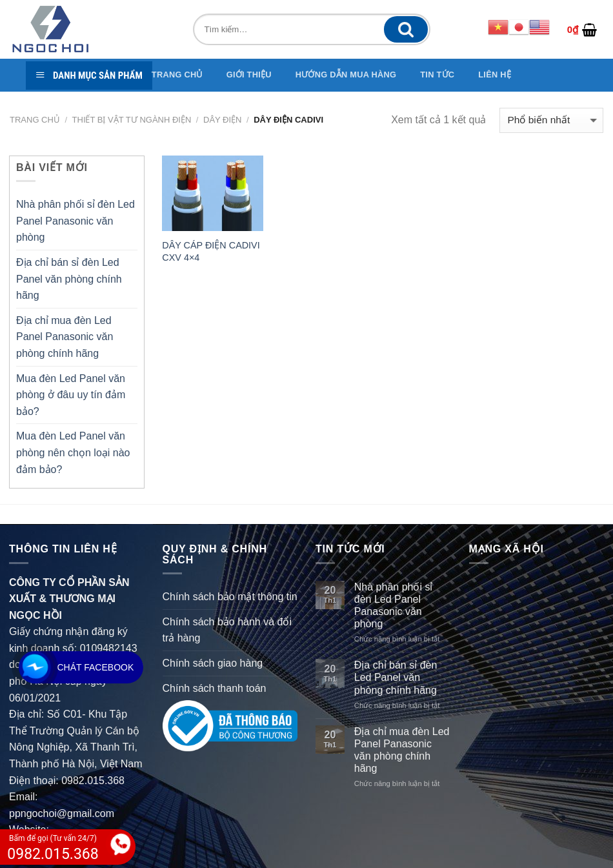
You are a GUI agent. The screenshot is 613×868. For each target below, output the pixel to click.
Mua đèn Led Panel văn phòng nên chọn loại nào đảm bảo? (73, 452)
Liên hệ (495, 75)
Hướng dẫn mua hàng (346, 75)
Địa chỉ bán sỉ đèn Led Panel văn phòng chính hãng (69, 279)
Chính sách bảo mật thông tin (230, 597)
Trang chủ (35, 120)
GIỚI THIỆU (249, 75)
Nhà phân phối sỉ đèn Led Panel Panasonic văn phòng (75, 221)
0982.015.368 (93, 781)
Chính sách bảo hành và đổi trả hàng (227, 630)
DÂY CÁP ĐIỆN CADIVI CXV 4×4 (211, 251)
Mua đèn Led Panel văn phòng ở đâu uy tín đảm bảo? (71, 395)
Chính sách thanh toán (215, 688)
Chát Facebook (96, 667)
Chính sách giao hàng (213, 663)
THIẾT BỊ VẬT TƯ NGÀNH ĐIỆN (132, 120)
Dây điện (223, 120)
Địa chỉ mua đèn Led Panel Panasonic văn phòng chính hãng (65, 337)
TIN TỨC (437, 75)
